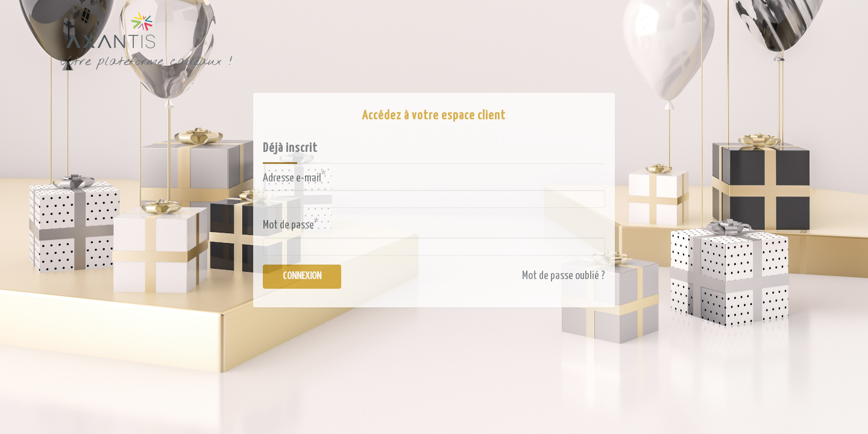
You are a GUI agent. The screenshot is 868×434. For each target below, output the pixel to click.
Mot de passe (291, 225)
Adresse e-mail (294, 177)
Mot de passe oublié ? (564, 276)
